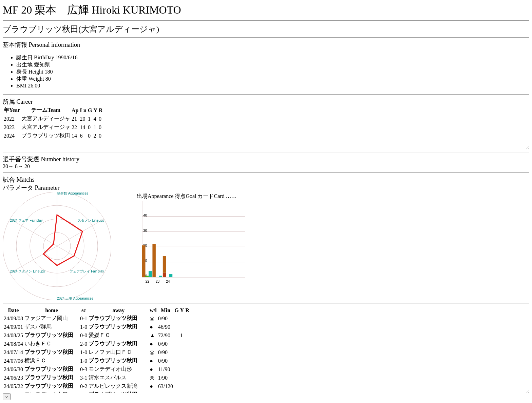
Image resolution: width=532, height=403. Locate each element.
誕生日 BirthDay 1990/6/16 (47, 57)
